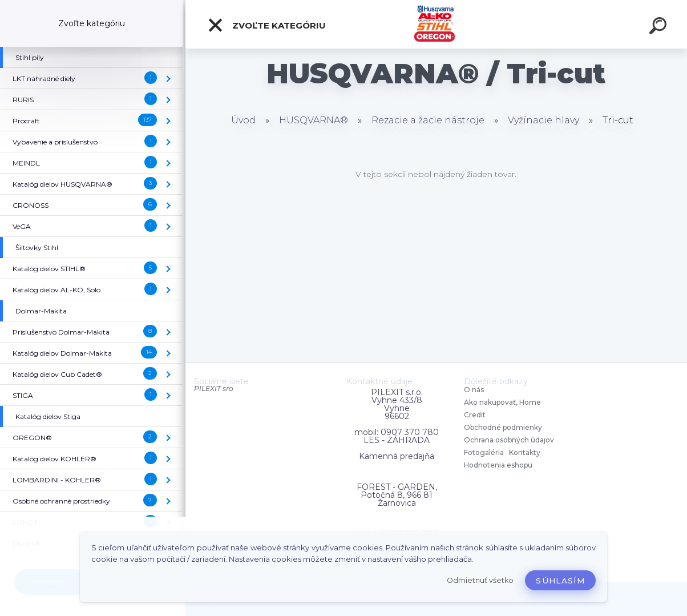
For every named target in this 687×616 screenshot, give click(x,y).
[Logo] (436, 24)
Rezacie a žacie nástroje (428, 120)
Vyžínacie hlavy (543, 120)
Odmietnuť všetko (480, 580)
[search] (660, 27)
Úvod (243, 120)
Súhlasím (560, 581)
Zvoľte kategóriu (266, 25)
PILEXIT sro (214, 388)
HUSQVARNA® (314, 120)
